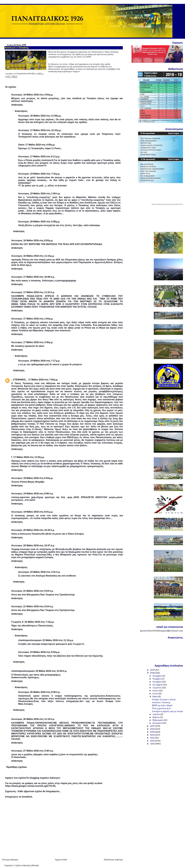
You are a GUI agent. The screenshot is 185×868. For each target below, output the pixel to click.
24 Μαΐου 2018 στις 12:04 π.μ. (51, 671)
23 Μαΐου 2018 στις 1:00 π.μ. (45, 194)
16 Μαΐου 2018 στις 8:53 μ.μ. (38, 240)
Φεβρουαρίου (158, 720)
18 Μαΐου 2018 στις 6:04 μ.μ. (38, 478)
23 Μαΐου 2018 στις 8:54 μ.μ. (45, 652)
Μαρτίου (156, 717)
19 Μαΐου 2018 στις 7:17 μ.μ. (45, 361)
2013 (153, 738)
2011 (152, 741)
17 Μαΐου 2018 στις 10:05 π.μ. (39, 277)
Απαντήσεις (21, 111)
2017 (153, 726)
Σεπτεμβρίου (158, 685)
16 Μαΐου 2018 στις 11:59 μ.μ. (46, 116)
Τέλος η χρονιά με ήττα (161, 708)
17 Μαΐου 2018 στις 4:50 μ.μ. (40, 145)
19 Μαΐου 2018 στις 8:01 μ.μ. (38, 512)
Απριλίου (157, 714)
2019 (153, 670)
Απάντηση (17, 105)
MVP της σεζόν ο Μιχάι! (162, 705)
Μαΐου (155, 697)
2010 (153, 744)
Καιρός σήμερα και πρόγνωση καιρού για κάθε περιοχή (167, 204)
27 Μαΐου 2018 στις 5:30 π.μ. (38, 751)
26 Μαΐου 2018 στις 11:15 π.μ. (39, 719)
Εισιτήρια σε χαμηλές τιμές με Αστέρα (167, 711)
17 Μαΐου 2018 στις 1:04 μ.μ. (38, 319)
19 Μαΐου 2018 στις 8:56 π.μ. (38, 494)
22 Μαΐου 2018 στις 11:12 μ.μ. (58, 640)
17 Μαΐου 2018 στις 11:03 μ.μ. (29, 457)
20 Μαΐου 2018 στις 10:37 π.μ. (39, 545)
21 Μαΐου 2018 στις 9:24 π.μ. (38, 591)
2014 (153, 735)
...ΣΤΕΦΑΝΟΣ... (19, 380)
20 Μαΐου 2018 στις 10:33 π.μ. (39, 530)
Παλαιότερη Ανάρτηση (113, 860)
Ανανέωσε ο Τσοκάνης (161, 702)
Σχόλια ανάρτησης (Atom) (27, 865)
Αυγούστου (157, 688)
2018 (153, 673)
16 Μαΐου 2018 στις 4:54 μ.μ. (38, 95)
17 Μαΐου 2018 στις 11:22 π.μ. (39, 292)
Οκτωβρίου (157, 682)
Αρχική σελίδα (61, 860)
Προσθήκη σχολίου (17, 767)
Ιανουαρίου (157, 723)
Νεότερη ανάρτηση (10, 860)
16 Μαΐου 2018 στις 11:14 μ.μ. (39, 256)
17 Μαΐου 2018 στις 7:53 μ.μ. (43, 380)
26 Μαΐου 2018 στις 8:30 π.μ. (45, 692)
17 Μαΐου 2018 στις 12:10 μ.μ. (46, 130)
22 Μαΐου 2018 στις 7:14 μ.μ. (40, 622)
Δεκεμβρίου (158, 676)
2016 (153, 729)
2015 (153, 732)
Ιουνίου (156, 694)
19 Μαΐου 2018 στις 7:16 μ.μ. (45, 174)
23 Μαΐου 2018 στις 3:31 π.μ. (45, 572)
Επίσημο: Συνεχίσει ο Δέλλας (164, 699)
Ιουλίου (156, 691)
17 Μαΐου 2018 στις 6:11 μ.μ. (45, 156)
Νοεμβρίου (157, 679)
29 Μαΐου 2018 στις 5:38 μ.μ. (45, 222)
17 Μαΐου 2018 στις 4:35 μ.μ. (38, 342)
